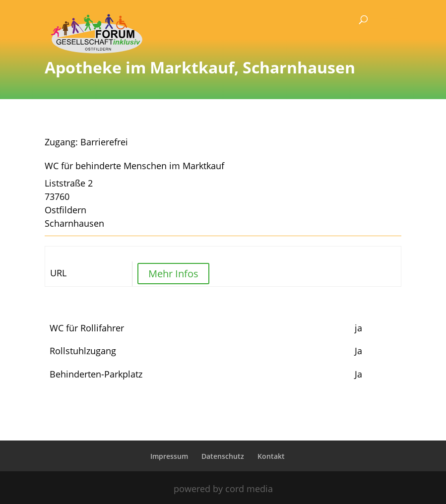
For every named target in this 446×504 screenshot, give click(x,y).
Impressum (169, 456)
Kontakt (271, 456)
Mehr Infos (173, 274)
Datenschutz (223, 456)
